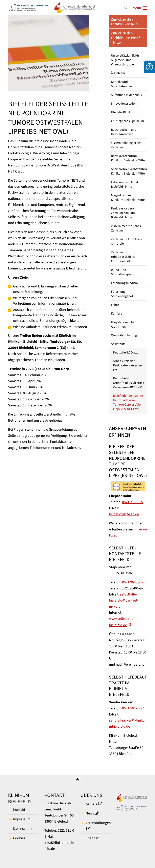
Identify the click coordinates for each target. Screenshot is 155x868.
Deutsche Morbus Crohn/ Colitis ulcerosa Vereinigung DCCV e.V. (129, 383)
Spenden (92, 838)
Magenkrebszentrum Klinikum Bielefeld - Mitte (128, 198)
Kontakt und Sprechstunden (121, 84)
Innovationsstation (124, 104)
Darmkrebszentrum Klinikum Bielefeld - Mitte (128, 158)
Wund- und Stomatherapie (121, 272)
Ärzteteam (118, 73)
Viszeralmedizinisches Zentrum (126, 228)
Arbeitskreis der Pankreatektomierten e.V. (127, 365)
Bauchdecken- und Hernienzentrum (124, 132)
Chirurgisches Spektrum (127, 121)
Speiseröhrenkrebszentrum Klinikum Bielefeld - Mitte (129, 171)
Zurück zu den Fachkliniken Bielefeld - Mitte (128, 38)
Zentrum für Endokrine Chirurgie (127, 241)
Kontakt (19, 810)
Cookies (19, 838)
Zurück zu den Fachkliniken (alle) (125, 22)
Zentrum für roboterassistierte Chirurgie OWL (123, 257)
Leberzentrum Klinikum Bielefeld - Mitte (127, 184)
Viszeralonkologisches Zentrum (126, 145)
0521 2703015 (132, 502)
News (90, 813)
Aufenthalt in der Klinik (127, 95)
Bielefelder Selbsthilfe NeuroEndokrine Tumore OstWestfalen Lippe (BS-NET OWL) (128, 402)
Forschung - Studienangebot (122, 294)
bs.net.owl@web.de (124, 514)
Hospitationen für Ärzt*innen (123, 324)
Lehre (115, 305)
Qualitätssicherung (124, 335)
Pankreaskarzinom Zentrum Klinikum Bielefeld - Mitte (124, 213)
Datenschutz (23, 829)
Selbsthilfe (118, 344)
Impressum (22, 819)
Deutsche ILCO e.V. (125, 352)
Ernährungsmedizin (124, 283)
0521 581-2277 (133, 708)
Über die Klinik (121, 112)
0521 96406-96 (134, 582)
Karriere (117, 314)
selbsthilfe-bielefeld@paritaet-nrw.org (124, 600)
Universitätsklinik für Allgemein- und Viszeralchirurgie (125, 60)
